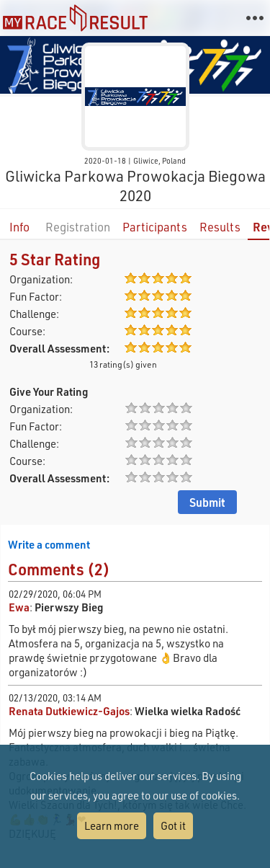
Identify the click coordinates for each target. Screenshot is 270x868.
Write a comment (49, 544)
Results (220, 227)
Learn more (112, 825)
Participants (155, 227)
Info (19, 227)
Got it (173, 825)
